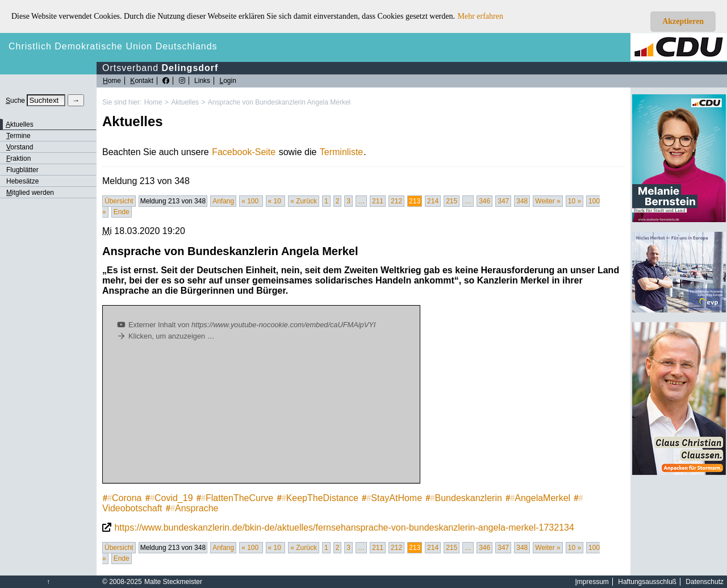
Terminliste (341, 152)
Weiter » (548, 201)
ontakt (142, 81)
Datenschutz (705, 582)
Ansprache (192, 508)
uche (15, 101)
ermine (18, 136)
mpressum (592, 582)
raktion (18, 159)
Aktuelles (185, 102)
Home (153, 102)
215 (452, 201)
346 (484, 201)
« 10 (276, 201)
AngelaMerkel (538, 498)
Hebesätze (22, 181)
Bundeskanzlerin (464, 498)
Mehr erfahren (481, 16)
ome (112, 81)
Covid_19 (169, 498)
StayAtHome (392, 498)
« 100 (251, 201)
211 (378, 201)
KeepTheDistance (318, 498)
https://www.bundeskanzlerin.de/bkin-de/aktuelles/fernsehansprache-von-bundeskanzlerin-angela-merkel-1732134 (344, 527)
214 (433, 201)
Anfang (223, 201)
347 (503, 201)
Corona (122, 498)
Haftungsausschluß (647, 582)
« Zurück (304, 201)
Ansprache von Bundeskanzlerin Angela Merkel (279, 102)
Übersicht (119, 201)
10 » (575, 201)
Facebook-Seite (244, 152)
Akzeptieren (683, 21)
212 (396, 201)
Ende (122, 212)
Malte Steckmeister (173, 582)
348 (522, 201)
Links (202, 81)
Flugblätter (22, 170)
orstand (20, 147)
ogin (227, 81)
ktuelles (20, 124)
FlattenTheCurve (235, 498)
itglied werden (30, 193)
